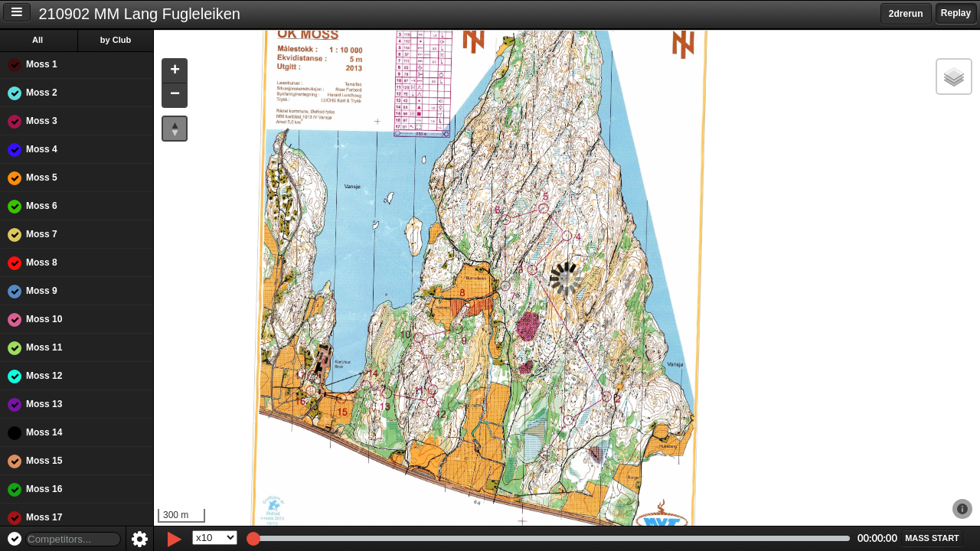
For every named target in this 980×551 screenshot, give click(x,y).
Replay (956, 13)
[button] (175, 72)
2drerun (906, 14)
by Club (116, 40)
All (38, 40)
